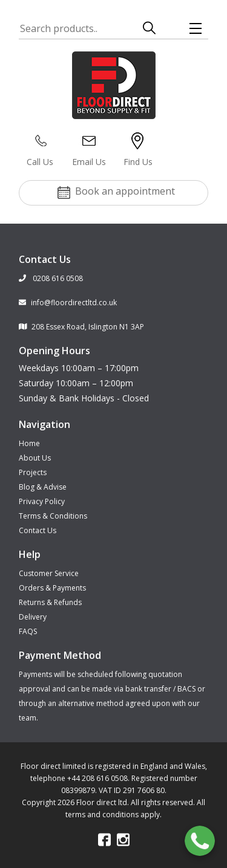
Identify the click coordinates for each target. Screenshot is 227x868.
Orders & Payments (52, 588)
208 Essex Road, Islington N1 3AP (82, 327)
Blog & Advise (43, 487)
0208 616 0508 (51, 278)
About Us (35, 458)
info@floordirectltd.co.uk (68, 303)
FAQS (28, 631)
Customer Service (49, 573)
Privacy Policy (42, 501)
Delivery (33, 617)
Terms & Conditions (53, 516)
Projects (33, 472)
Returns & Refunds (50, 602)
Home (29, 443)
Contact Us (38, 530)
